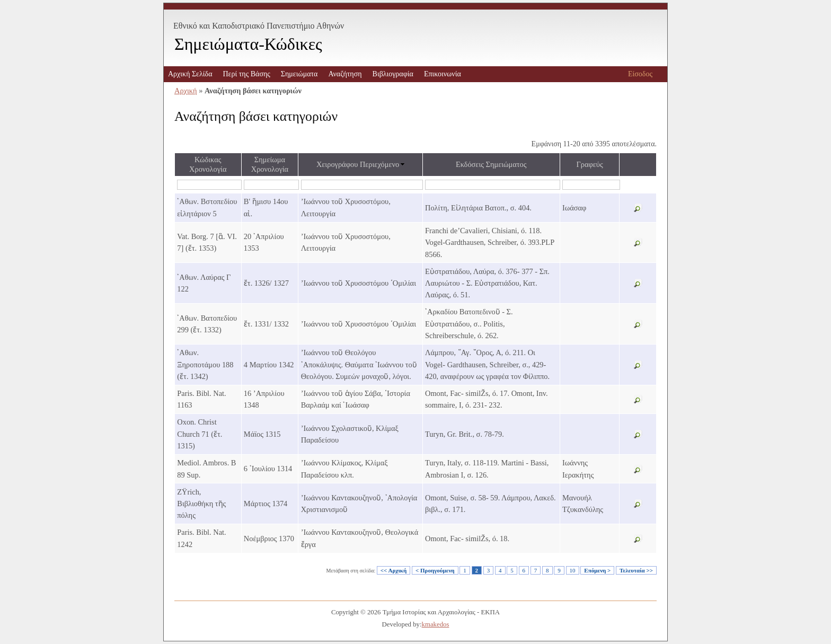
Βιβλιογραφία (393, 74)
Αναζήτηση (345, 74)
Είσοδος (640, 74)
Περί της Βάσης (246, 74)
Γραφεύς (589, 164)
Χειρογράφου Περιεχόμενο (358, 164)
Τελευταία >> (636, 570)
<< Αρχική (394, 570)
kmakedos (436, 624)
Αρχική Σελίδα (190, 74)
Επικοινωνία (443, 74)
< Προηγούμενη (435, 570)
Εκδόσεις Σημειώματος (491, 164)
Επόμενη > (597, 570)
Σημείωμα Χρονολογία (270, 164)
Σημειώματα (299, 74)
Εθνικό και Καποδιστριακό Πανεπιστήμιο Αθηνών (259, 26)
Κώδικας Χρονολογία (208, 164)
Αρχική (186, 91)
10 (573, 570)
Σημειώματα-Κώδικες (248, 44)
